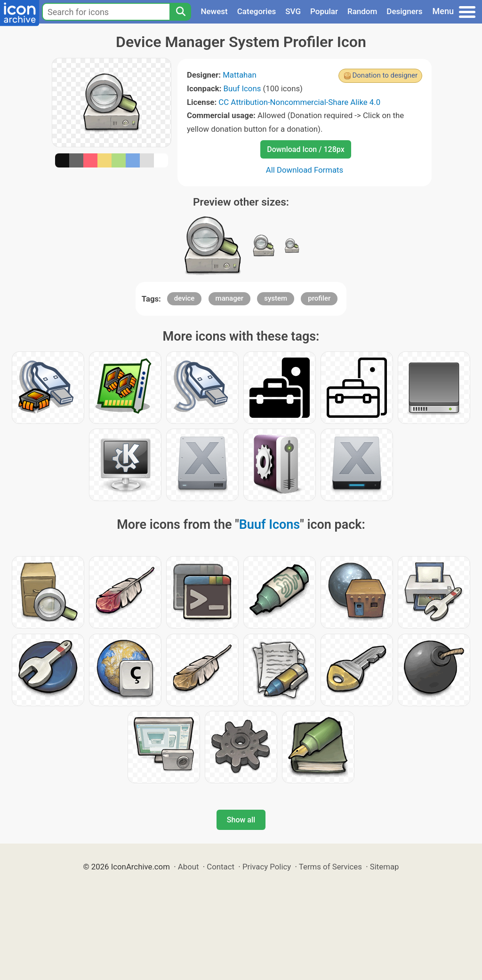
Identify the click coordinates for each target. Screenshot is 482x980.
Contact (221, 867)
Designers (404, 11)
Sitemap (385, 867)
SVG (293, 11)
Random (362, 11)
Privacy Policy (267, 867)
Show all (241, 820)
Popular (324, 11)
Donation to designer (385, 75)
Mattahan (240, 75)
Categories (257, 11)
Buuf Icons (242, 88)
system (276, 298)
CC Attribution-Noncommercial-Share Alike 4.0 (299, 102)
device (185, 298)
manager (229, 298)
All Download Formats (305, 170)
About (189, 867)
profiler (319, 298)
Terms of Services (330, 867)
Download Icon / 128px (305, 149)
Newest (214, 11)
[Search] (180, 12)
